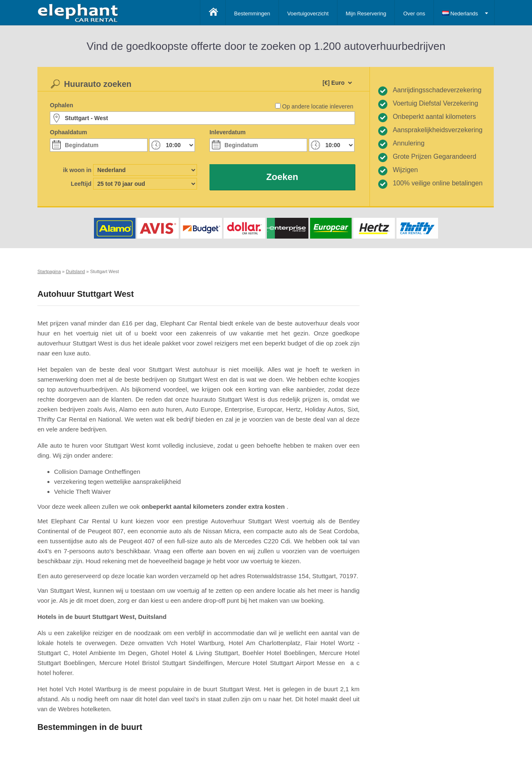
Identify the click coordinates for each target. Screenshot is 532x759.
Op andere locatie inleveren (318, 106)
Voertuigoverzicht (308, 14)
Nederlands (460, 14)
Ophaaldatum (68, 132)
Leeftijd (81, 184)
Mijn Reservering (366, 14)
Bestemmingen (252, 14)
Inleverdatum (228, 132)
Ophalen (62, 105)
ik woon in (77, 170)
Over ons (414, 14)
